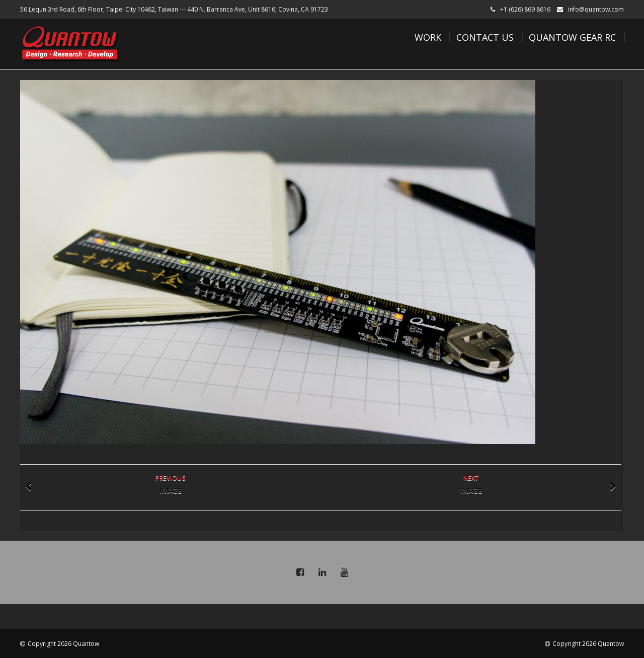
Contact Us (485, 37)
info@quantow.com (596, 9)
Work (428, 37)
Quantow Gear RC (572, 37)
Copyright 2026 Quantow (63, 644)
